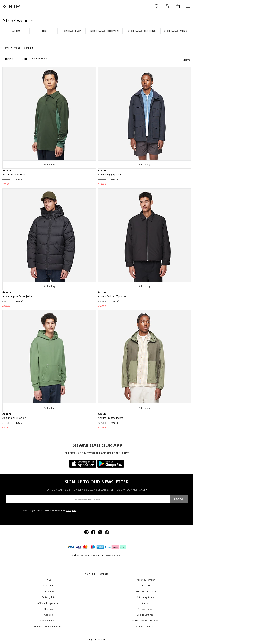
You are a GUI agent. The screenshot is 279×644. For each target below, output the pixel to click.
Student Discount (145, 626)
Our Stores (48, 591)
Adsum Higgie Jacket (109, 175)
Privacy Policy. (72, 511)
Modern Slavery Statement (48, 626)
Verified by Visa (48, 621)
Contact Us (145, 585)
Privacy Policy (145, 609)
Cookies (48, 615)
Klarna (145, 603)
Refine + (10, 59)
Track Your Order (145, 580)
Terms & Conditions (145, 591)
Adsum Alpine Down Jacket (18, 296)
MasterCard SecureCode (145, 621)
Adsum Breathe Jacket (110, 418)
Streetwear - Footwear (105, 31)
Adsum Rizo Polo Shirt (15, 175)
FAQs (48, 580)
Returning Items (145, 597)
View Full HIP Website (97, 574)
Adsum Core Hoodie (14, 418)
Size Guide (48, 585)
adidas (17, 31)
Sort (24, 59)
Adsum (7, 171)
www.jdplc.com (113, 555)
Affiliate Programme (48, 603)
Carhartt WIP (73, 31)
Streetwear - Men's (175, 31)
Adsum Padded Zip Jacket (113, 296)
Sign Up (179, 499)
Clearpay (48, 609)
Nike (45, 31)
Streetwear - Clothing (142, 31)
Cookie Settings (145, 615)
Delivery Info (48, 597)
